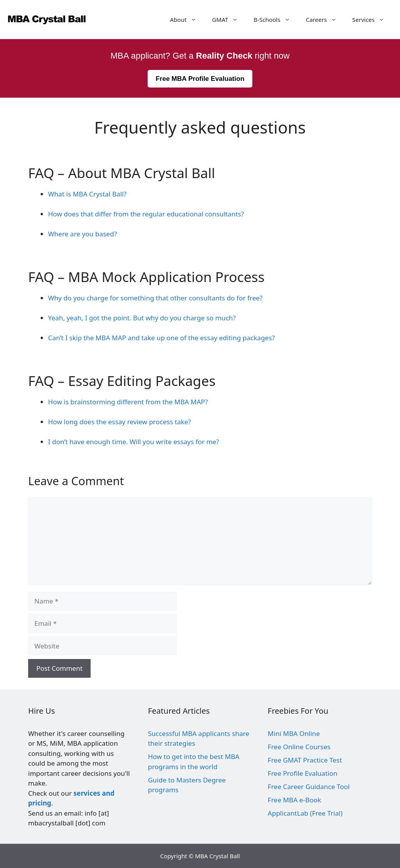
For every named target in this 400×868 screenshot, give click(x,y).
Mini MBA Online (294, 733)
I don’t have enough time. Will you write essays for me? (134, 442)
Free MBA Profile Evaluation (200, 79)
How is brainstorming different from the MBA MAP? (128, 402)
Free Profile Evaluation (302, 773)
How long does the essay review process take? (120, 422)
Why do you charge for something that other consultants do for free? (155, 298)
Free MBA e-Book (294, 800)
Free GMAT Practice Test (305, 760)
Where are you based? (82, 234)
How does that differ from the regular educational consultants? (146, 214)
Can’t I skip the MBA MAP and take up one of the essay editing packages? (161, 338)
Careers (325, 20)
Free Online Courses (299, 747)
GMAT (229, 20)
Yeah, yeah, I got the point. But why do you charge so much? (142, 318)
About (187, 20)
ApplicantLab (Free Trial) (305, 813)
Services (372, 20)
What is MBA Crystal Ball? (87, 194)
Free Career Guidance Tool (309, 787)
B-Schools (276, 20)
